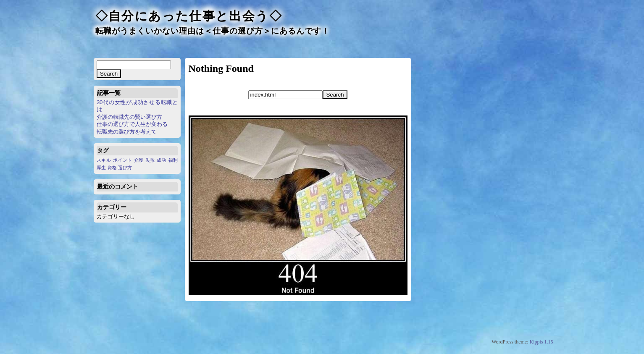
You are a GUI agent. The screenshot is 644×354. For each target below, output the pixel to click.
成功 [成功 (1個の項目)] (162, 160)
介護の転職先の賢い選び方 (129, 117)
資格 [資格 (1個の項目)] (112, 168)
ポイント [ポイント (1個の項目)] (123, 160)
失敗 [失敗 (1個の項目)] (150, 160)
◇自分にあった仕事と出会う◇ (189, 16)
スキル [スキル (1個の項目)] (104, 160)
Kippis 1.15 (541, 342)
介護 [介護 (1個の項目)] (139, 160)
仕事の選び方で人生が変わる (132, 124)
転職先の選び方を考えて (127, 132)
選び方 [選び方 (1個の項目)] (125, 168)
